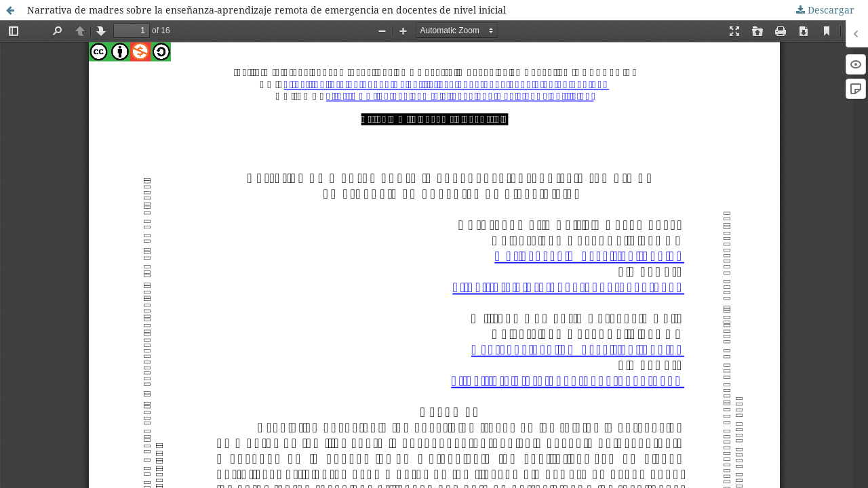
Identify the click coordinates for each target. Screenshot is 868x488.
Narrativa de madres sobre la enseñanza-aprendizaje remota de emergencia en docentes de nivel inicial (267, 10)
